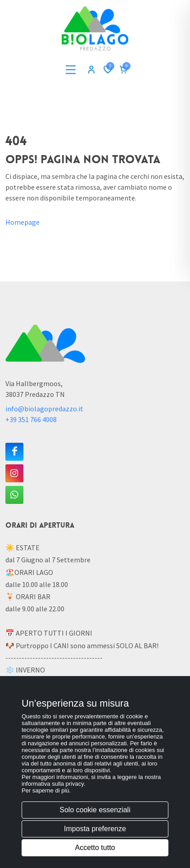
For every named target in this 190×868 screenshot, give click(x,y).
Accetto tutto (95, 848)
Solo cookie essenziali (95, 810)
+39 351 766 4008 (31, 419)
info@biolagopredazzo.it (44, 409)
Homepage (23, 222)
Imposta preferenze (95, 829)
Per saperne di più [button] (45, 790)
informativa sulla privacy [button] (53, 784)
